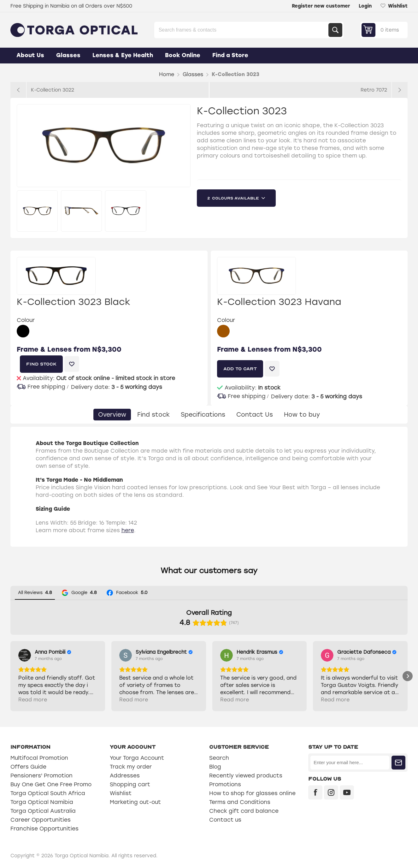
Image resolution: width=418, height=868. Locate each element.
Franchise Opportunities (44, 829)
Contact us (225, 820)
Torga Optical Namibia (42, 802)
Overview (112, 415)
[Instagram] (331, 792)
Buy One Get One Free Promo (51, 784)
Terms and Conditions (240, 802)
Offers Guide (28, 767)
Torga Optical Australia (43, 811)
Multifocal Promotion (39, 758)
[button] (10, 676)
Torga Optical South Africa (48, 793)
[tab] (112, 415)
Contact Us (255, 415)
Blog (215, 767)
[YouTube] (347, 792)
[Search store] (242, 30)
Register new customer (321, 6)
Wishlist (121, 793)
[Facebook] (315, 792)
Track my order (131, 767)
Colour (26, 320)
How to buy (302, 415)
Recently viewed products (246, 776)
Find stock (153, 415)
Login (365, 6)
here (128, 530)
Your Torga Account (137, 758)
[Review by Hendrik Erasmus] (260, 652)
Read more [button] (33, 700)
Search (335, 30)
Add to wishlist (72, 364)
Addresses (125, 776)
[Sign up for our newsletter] (350, 763)
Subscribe (398, 763)
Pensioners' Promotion (41, 776)
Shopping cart (130, 784)
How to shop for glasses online (252, 793)
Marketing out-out (135, 802)
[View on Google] (25, 655)
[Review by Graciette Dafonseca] (367, 652)
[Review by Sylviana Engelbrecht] (164, 652)
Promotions (225, 784)
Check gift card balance (244, 811)
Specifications (203, 415)
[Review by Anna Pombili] (53, 652)
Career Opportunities (41, 820)
